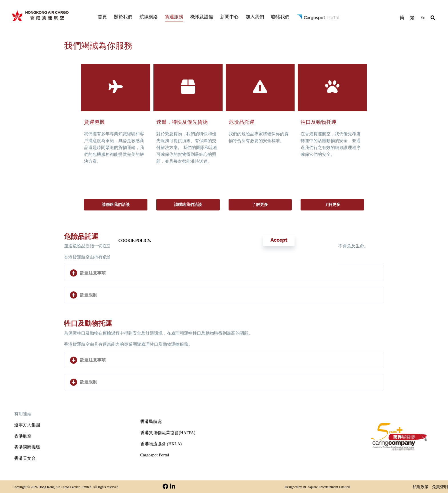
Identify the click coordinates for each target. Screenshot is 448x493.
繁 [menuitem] (412, 17)
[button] (433, 19)
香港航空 (23, 436)
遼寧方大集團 (27, 425)
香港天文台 (25, 458)
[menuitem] (402, 17)
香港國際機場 (27, 447)
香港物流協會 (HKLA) (161, 444)
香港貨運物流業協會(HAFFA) (168, 433)
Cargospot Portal (155, 455)
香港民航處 (151, 422)
